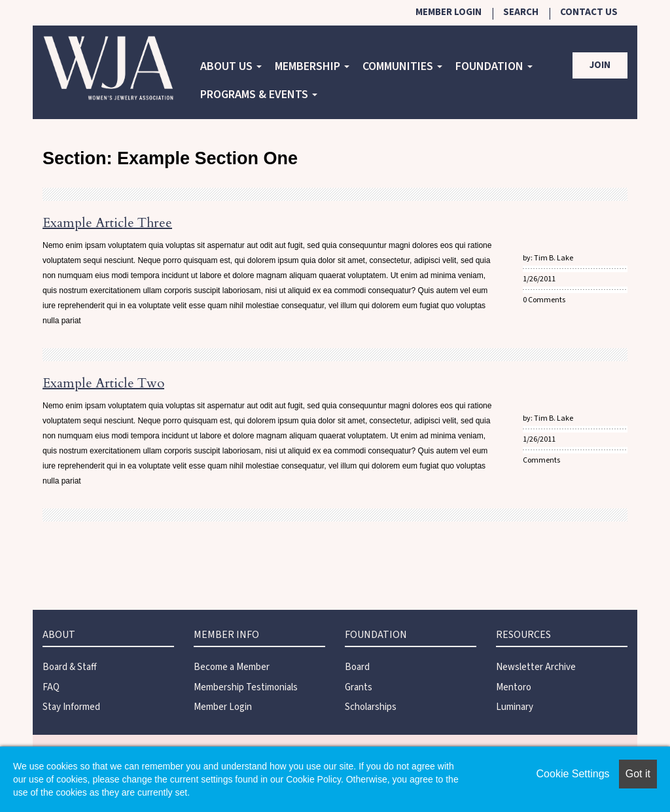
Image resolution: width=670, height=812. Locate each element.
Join (600, 65)
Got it (638, 774)
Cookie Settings (573, 774)
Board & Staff (70, 667)
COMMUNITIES (402, 66)
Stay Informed (71, 707)
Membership (312, 66)
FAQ (51, 687)
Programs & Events (259, 95)
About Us (231, 66)
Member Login (449, 12)
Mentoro (514, 687)
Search (521, 12)
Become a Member (232, 667)
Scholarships (371, 707)
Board (357, 667)
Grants (359, 687)
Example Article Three (107, 223)
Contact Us (589, 12)
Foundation (494, 66)
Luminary (515, 707)
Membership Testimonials (246, 687)
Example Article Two (103, 383)
